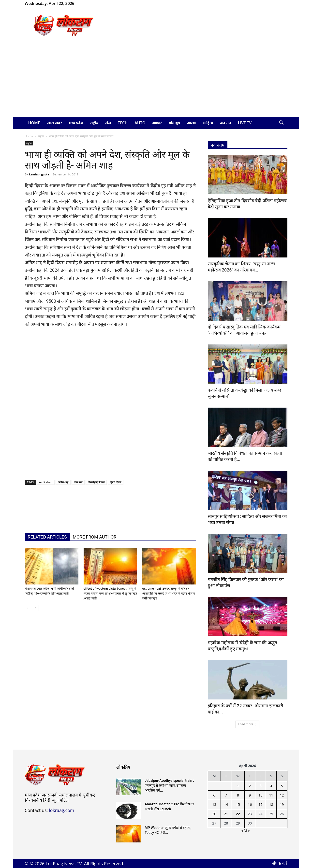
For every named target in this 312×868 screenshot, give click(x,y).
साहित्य (208, 123)
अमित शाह (63, 482)
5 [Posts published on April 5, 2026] (282, 786)
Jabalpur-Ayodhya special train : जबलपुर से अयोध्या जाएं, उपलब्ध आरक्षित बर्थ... (169, 785)
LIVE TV (245, 123)
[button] (282, 123)
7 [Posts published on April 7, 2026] (226, 795)
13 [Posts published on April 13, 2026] (214, 804)
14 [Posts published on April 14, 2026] (226, 804)
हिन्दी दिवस (116, 482)
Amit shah (46, 482)
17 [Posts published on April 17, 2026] (260, 804)
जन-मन (225, 123)
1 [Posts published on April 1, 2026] (238, 786)
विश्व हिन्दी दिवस (96, 482)
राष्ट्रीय (94, 123)
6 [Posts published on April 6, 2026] (214, 795)
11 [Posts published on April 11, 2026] (271, 795)
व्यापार (157, 123)
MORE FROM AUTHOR (95, 537)
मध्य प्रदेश (76, 123)
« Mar (246, 831)
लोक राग (78, 482)
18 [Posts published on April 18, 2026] (271, 804)
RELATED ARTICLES (47, 537)
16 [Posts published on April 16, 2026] (250, 804)
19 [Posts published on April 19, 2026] (282, 804)
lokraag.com (62, 810)
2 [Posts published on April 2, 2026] (250, 786)
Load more (247, 724)
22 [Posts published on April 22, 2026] (238, 814)
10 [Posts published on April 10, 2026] (260, 795)
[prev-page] (28, 608)
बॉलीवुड (174, 123)
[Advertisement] (156, 80)
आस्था (191, 123)
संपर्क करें (280, 863)
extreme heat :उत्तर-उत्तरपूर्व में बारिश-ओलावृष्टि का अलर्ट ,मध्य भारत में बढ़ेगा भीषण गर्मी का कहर (169, 593)
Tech (123, 123)
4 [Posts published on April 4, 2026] (271, 786)
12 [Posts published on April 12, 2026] (282, 795)
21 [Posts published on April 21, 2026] (226, 814)
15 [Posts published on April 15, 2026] (238, 804)
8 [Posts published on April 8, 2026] (238, 795)
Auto (140, 123)
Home (34, 123)
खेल (108, 123)
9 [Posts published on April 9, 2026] (250, 795)
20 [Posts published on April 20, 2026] (214, 814)
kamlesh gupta (39, 174)
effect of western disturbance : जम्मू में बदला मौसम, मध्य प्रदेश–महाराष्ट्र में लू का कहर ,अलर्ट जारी (110, 593)
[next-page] (36, 608)
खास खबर (54, 123)
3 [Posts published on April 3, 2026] (260, 786)
